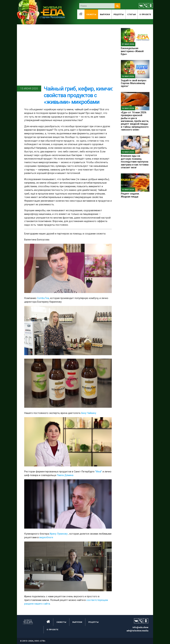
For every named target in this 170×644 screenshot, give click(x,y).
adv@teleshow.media (137, 631)
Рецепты (119, 14)
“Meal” (99, 471)
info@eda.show (140, 627)
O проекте (145, 14)
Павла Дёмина (65, 475)
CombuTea (43, 298)
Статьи (131, 14)
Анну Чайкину (89, 413)
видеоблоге (46, 537)
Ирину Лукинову (59, 534)
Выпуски (105, 14)
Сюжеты (91, 14)
